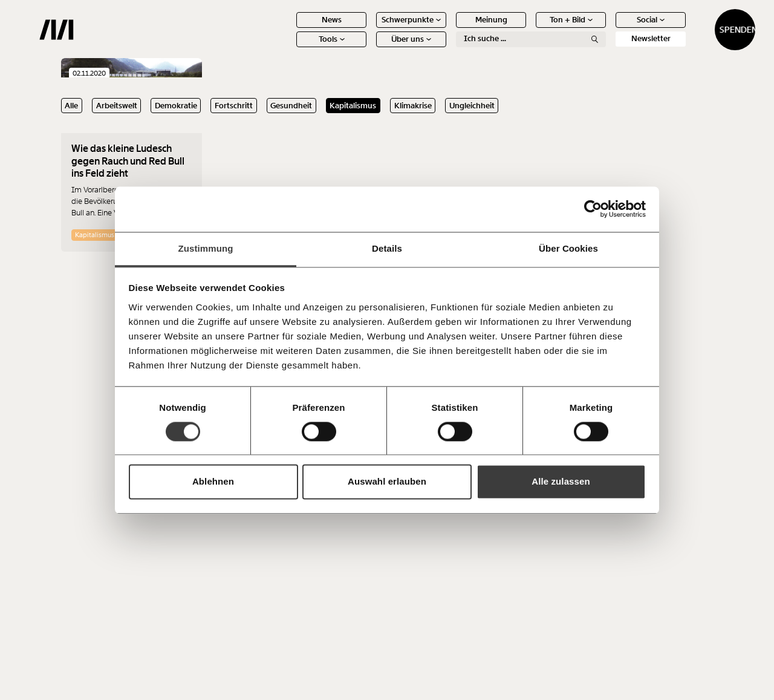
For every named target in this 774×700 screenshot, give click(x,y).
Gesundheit (291, 106)
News (289, 29)
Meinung (449, 29)
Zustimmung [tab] (206, 248)
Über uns (369, 48)
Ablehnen (213, 482)
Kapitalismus (353, 106)
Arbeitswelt (117, 106)
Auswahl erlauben (387, 482)
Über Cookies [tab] (568, 248)
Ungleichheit (472, 106)
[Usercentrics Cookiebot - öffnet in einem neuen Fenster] (593, 209)
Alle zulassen (561, 482)
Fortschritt (234, 106)
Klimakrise (413, 106)
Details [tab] (387, 248)
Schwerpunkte (369, 29)
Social (608, 29)
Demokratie (176, 106)
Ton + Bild (529, 29)
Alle (71, 106)
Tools (289, 48)
